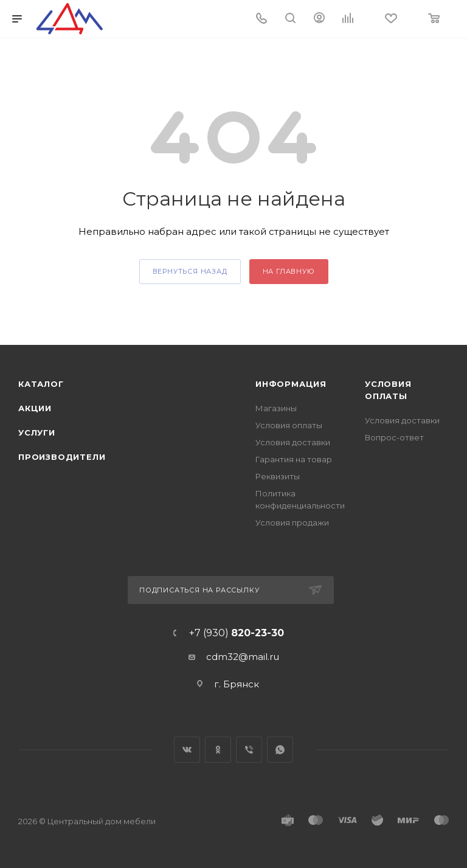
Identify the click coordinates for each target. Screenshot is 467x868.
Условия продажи (292, 523)
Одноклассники (218, 750)
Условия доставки (293, 442)
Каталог (41, 384)
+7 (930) (237, 633)
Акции (35, 408)
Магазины (276, 408)
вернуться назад (190, 271)
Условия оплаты (289, 425)
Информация (291, 384)
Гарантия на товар (294, 459)
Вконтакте (187, 750)
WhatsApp (280, 750)
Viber (249, 750)
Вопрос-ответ (394, 437)
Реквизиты (278, 476)
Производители (62, 457)
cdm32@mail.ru (243, 657)
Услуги (37, 432)
